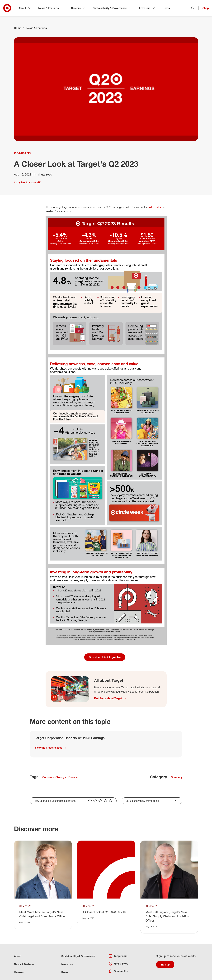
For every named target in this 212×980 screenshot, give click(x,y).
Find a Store (118, 964)
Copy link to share (28, 182)
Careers (78, 8)
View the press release (51, 748)
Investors (147, 8)
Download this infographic (105, 657)
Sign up (165, 965)
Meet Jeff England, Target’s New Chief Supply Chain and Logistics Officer (167, 916)
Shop (206, 8)
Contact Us (118, 971)
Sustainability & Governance (112, 8)
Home (18, 28)
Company (23, 153)
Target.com (118, 956)
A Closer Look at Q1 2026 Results (104, 912)
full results (155, 207)
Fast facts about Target (111, 698)
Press (169, 8)
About (25, 8)
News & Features (51, 8)
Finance (73, 777)
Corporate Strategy (54, 777)
